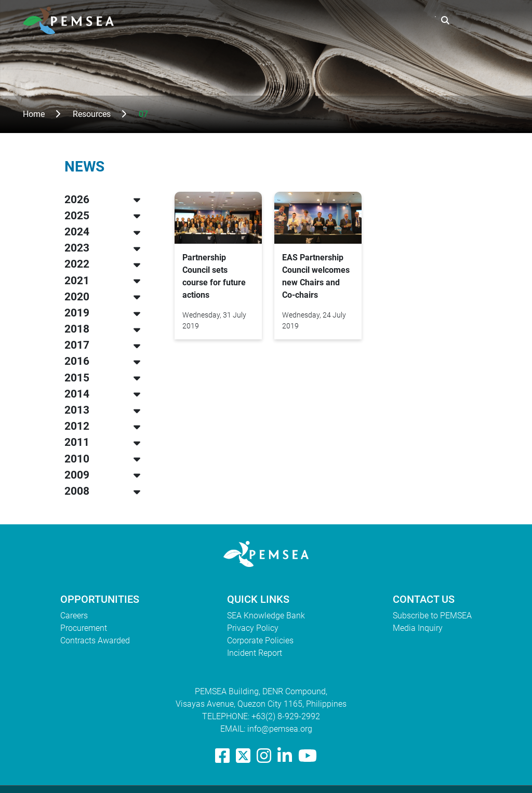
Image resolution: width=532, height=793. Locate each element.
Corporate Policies (260, 640)
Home (34, 114)
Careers (74, 616)
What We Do (269, 21)
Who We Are (202, 21)
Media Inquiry (418, 628)
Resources (332, 21)
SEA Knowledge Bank (266, 616)
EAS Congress (399, 21)
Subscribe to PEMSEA (432, 616)
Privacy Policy (253, 628)
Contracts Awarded (95, 640)
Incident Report (255, 653)
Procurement (84, 628)
